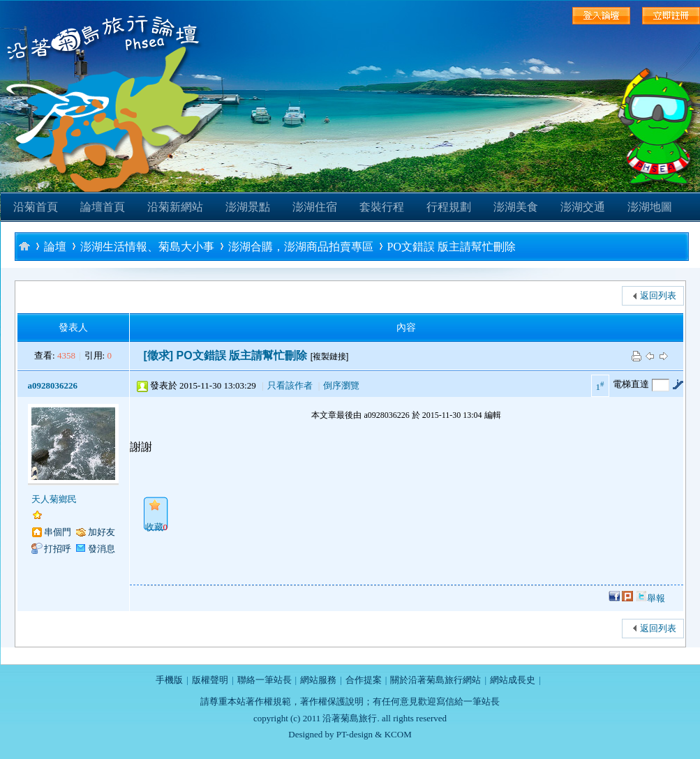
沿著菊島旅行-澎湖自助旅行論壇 (24, 246)
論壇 (55, 247)
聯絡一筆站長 (265, 680)
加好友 (102, 532)
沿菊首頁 (36, 207)
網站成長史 (513, 680)
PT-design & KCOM (374, 734)
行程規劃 (449, 207)
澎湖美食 (516, 207)
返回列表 (658, 295)
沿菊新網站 (175, 207)
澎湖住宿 (315, 207)
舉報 (656, 598)
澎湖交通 (583, 207)
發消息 (102, 549)
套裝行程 (382, 207)
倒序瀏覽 (341, 385)
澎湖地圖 (650, 207)
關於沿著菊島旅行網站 (435, 680)
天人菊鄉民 (54, 499)
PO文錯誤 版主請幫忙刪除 (452, 247)
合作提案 (364, 680)
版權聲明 (210, 680)
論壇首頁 (103, 207)
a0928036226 (53, 385)
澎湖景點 (248, 207)
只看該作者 (290, 385)
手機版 (169, 680)
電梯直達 (631, 384)
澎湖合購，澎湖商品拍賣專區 (301, 247)
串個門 (58, 532)
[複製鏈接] (330, 356)
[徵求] (159, 355)
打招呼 (58, 549)
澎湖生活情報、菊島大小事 (147, 247)
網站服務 (318, 680)
